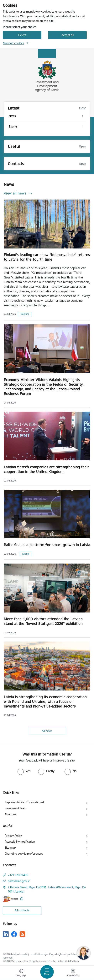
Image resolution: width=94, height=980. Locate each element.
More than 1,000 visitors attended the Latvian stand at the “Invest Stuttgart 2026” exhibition (43, 621)
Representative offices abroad (24, 802)
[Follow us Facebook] (14, 934)
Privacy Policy (13, 836)
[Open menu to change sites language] (21, 973)
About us (10, 814)
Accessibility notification (20, 842)
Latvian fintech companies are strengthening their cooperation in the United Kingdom (47, 469)
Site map (10, 848)
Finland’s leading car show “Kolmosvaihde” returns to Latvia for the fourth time (47, 257)
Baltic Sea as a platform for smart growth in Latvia (47, 545)
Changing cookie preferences (24, 854)
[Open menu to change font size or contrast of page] (73, 973)
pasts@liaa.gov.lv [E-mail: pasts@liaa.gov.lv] (19, 881)
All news (47, 731)
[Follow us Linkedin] (6, 934)
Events (26, 554)
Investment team (16, 808)
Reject (22, 35)
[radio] (24, 771)
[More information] (22, 899)
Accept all (68, 35)
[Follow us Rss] (22, 934)
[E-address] (11, 899)
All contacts (22, 910)
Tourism (25, 314)
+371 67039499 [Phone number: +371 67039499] (18, 875)
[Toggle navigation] (47, 972)
